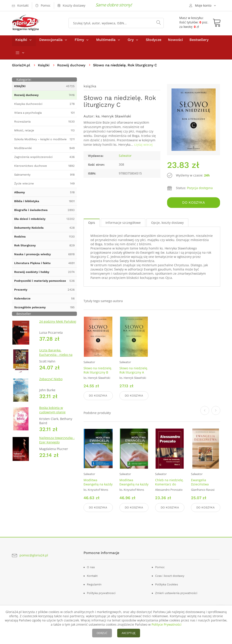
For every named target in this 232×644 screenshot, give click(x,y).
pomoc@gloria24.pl (34, 555)
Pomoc (160, 567)
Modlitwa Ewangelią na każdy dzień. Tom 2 (134, 485)
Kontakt (92, 576)
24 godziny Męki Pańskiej (58, 323)
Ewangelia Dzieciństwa (200, 483)
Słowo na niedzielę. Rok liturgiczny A (134, 372)
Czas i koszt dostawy (170, 576)
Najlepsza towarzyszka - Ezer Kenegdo (57, 442)
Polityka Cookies (167, 584)
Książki (21, 42)
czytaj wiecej (143, 147)
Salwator (125, 158)
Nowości (175, 42)
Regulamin (94, 584)
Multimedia (106, 42)
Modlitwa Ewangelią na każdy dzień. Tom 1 (98, 485)
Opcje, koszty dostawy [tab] (167, 224)
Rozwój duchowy (73, 67)
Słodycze (154, 42)
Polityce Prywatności (167, 624)
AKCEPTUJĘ (129, 633)
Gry (131, 42)
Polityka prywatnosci (101, 593)
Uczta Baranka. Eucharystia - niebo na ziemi (56, 357)
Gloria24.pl (21, 67)
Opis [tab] (92, 224)
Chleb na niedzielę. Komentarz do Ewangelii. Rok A (169, 485)
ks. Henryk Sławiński (113, 118)
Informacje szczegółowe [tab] (123, 224)
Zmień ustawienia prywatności (176, 593)
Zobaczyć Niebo (51, 381)
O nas (91, 567)
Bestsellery (199, 42)
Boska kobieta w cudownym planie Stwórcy (52, 414)
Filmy (79, 42)
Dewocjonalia (51, 42)
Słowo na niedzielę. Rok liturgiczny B (98, 372)
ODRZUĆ (102, 633)
